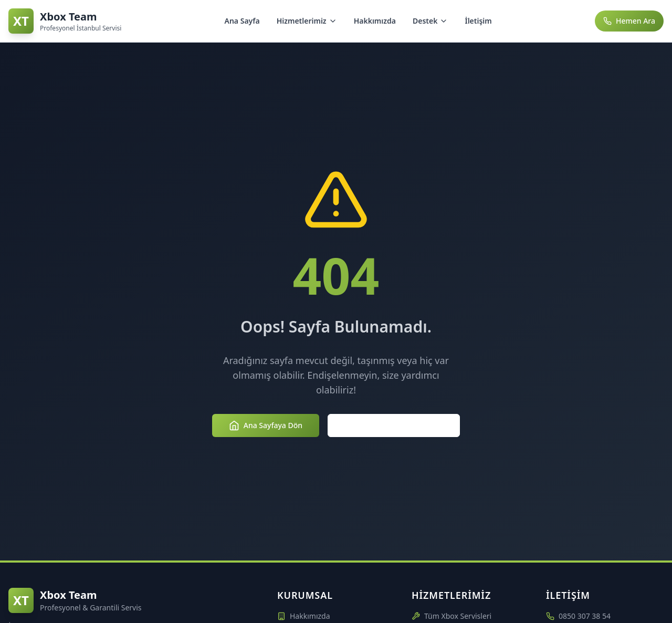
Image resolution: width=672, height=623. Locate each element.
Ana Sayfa (242, 21)
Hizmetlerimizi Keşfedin (394, 425)
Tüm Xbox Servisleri (451, 616)
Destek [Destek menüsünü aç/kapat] (430, 21)
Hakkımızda (375, 21)
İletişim (478, 21)
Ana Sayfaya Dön (266, 425)
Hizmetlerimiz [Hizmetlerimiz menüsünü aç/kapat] (307, 21)
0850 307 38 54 (585, 616)
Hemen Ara (629, 21)
